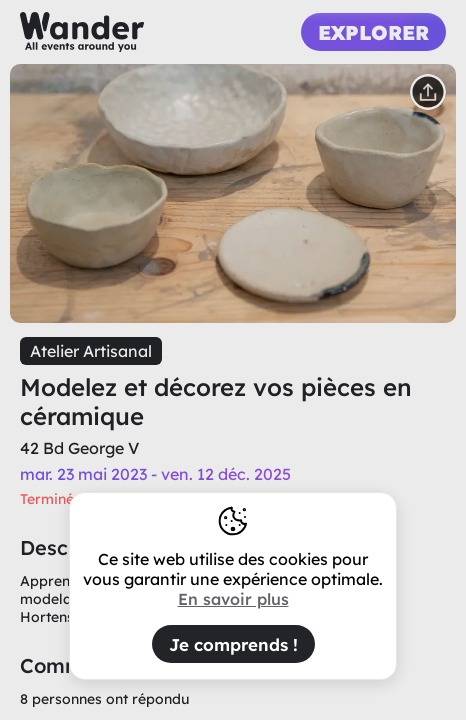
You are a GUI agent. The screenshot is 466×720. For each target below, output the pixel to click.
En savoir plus (233, 599)
